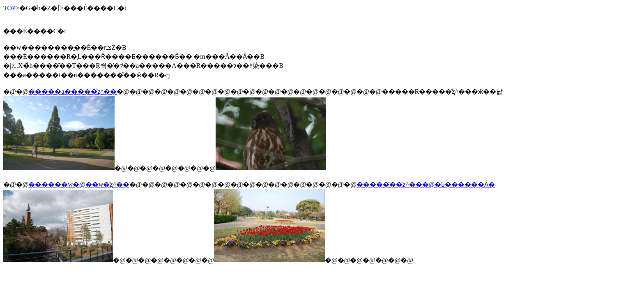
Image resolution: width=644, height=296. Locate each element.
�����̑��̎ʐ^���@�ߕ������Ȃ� (426, 184)
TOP (9, 8)
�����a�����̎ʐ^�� (72, 91)
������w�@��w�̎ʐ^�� (79, 184)
